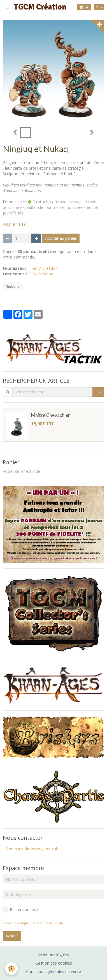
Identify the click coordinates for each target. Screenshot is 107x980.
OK (98, 392)
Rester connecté (21, 910)
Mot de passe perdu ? (49, 923)
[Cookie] (11, 969)
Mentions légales (53, 955)
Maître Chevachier (51, 415)
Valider (12, 936)
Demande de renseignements (32, 848)
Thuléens (12, 286)
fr (97, 7)
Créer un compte (16, 923)
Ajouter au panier (61, 238)
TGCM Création (44, 268)
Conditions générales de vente (53, 971)
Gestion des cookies (54, 963)
